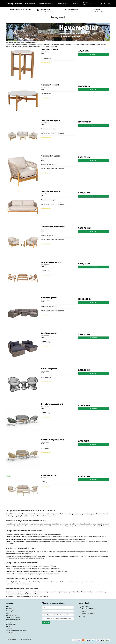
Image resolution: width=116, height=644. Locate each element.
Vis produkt (93, 54)
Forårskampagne (30, 4)
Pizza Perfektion (10, 633)
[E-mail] (58, 611)
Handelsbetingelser (11, 615)
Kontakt (8, 613)
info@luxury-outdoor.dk (89, 613)
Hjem (7, 606)
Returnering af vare (11, 624)
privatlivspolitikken (66, 619)
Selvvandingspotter (46, 4)
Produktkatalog (10, 609)
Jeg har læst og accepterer (59, 619)
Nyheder (8, 626)
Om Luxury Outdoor (11, 611)
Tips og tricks (10, 629)
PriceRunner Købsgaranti (13, 620)
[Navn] (58, 607)
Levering (8, 622)
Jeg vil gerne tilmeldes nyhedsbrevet (57, 615)
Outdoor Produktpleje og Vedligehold (16, 631)
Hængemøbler (63, 4)
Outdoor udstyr (87, 4)
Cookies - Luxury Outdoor (13, 617)
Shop (76, 4)
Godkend (46, 623)
